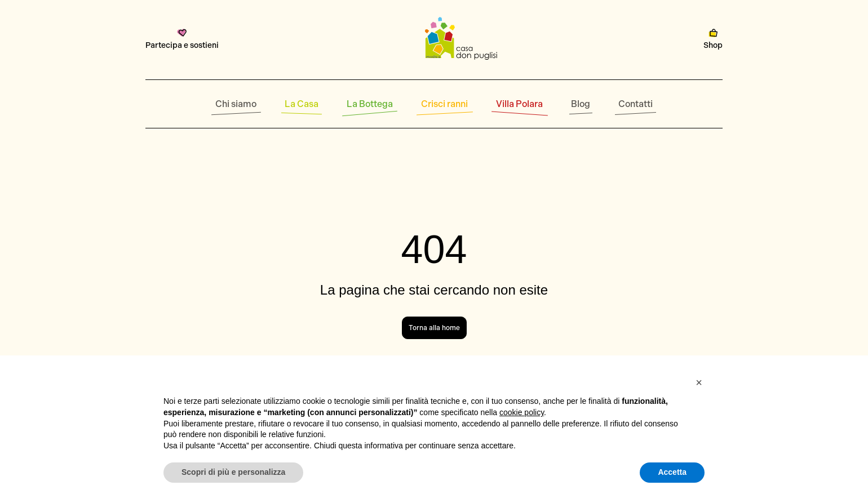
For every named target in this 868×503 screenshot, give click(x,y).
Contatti (635, 104)
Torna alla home (434, 328)
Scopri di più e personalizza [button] (233, 472)
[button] (699, 382)
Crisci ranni (444, 104)
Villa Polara (519, 104)
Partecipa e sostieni (182, 39)
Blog (581, 104)
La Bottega (370, 104)
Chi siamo (236, 104)
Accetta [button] (672, 472)
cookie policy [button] (522, 412)
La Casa (302, 104)
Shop (713, 39)
